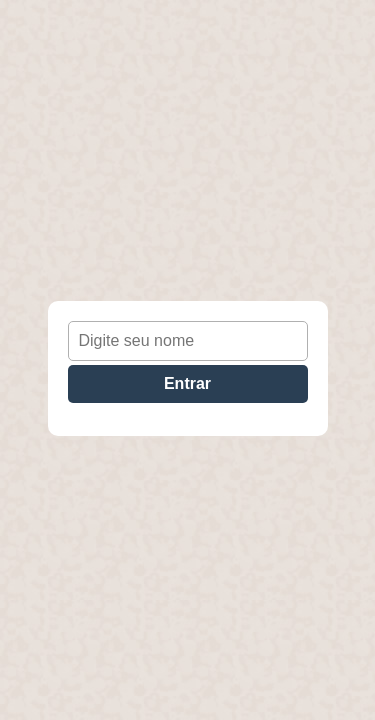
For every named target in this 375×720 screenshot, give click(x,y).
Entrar (187, 383)
